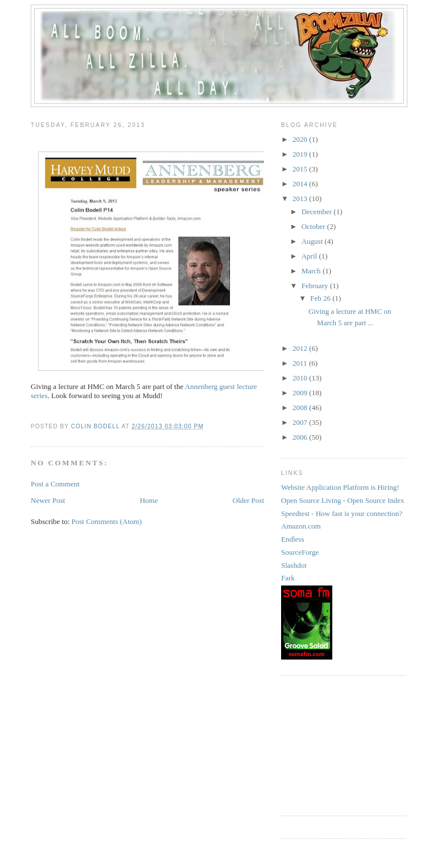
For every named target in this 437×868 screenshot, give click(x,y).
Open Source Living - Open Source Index (343, 500)
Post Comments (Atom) (107, 521)
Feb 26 (321, 298)
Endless (292, 539)
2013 (301, 198)
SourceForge (300, 552)
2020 (301, 139)
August (313, 241)
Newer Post (48, 500)
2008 (301, 408)
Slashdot (294, 565)
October (314, 226)
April (310, 256)
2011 (301, 363)
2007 (301, 422)
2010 (301, 378)
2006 (301, 437)
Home (149, 500)
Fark (288, 578)
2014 (301, 184)
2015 (301, 169)
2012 (301, 348)
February (316, 286)
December (318, 212)
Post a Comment (55, 484)
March (312, 271)
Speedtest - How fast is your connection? (342, 513)
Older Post (248, 500)
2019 (301, 154)
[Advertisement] (338, 744)
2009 (301, 393)
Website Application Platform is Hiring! (340, 487)
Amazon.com (301, 526)
